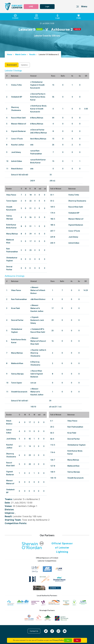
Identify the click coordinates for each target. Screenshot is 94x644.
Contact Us (34, 631)
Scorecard (12, 65)
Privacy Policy (58, 640)
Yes (68, 640)
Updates (24, 65)
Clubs (79, 17)
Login (47, 7)
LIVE (31, 7)
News (37, 17)
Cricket (15, 17)
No (77, 640)
